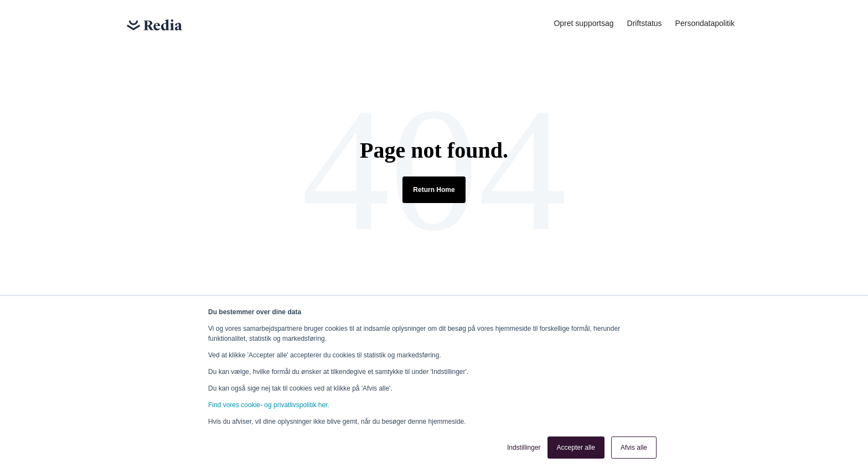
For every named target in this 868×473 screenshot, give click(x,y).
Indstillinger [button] (524, 448)
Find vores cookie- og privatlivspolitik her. (269, 405)
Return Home (434, 190)
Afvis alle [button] (634, 448)
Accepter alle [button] (576, 448)
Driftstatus (645, 23)
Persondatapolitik (705, 23)
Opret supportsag (583, 23)
